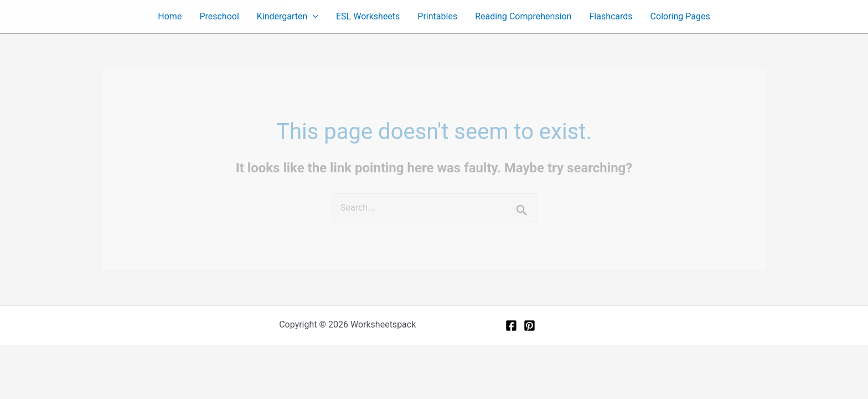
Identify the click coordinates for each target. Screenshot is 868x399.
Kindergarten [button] (288, 17)
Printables (437, 16)
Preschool (219, 16)
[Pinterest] (529, 326)
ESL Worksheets (368, 16)
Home (170, 16)
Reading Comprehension (523, 16)
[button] (313, 17)
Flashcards (611, 16)
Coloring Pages (680, 16)
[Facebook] (511, 326)
